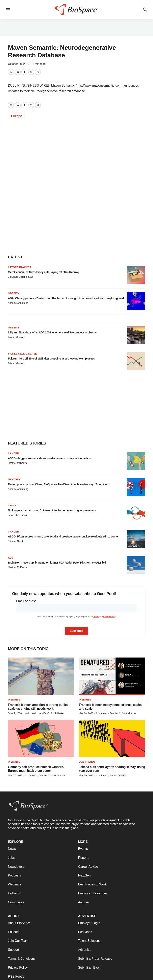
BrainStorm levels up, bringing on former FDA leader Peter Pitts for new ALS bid (57, 563)
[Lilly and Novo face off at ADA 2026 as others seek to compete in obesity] (136, 335)
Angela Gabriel (118, 776)
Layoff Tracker (20, 267)
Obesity (14, 293)
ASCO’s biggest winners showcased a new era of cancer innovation (49, 458)
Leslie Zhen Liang (17, 515)
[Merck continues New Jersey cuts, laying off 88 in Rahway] (136, 275)
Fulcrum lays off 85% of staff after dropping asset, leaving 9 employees (51, 359)
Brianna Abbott (16, 541)
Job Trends (87, 762)
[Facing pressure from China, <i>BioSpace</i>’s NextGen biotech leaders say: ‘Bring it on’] (136, 487)
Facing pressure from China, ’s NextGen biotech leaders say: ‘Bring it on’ (59, 484)
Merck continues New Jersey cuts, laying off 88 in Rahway (44, 272)
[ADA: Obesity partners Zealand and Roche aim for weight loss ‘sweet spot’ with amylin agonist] (136, 301)
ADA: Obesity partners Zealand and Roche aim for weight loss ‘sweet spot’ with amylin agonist (66, 298)
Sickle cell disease (22, 354)
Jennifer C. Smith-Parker (51, 713)
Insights (14, 700)
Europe (17, 116)
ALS (11, 558)
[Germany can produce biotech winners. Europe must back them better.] (41, 738)
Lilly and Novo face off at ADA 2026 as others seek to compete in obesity (52, 332)
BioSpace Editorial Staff (20, 277)
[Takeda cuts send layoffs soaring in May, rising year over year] (112, 738)
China (12, 506)
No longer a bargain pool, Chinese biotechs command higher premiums (52, 510)
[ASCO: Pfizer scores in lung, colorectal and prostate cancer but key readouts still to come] (136, 539)
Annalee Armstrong (18, 303)
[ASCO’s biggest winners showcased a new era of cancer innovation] (136, 461)
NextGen (14, 479)
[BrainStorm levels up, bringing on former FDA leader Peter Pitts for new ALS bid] (136, 565)
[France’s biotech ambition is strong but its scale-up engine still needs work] (41, 676)
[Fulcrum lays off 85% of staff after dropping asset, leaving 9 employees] (136, 361)
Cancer (13, 453)
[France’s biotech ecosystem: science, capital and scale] (112, 676)
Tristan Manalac (16, 337)
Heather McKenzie (18, 463)
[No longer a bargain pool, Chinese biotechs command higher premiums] (136, 513)
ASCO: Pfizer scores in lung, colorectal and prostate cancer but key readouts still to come (63, 536)
